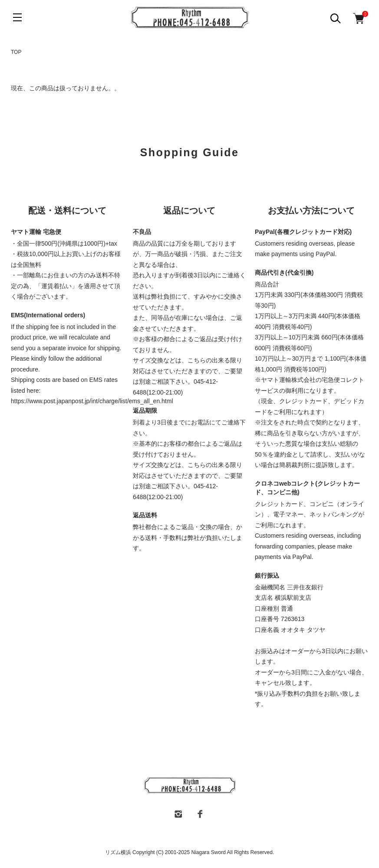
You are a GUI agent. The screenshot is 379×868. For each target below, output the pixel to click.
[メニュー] (17, 17)
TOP (16, 52)
